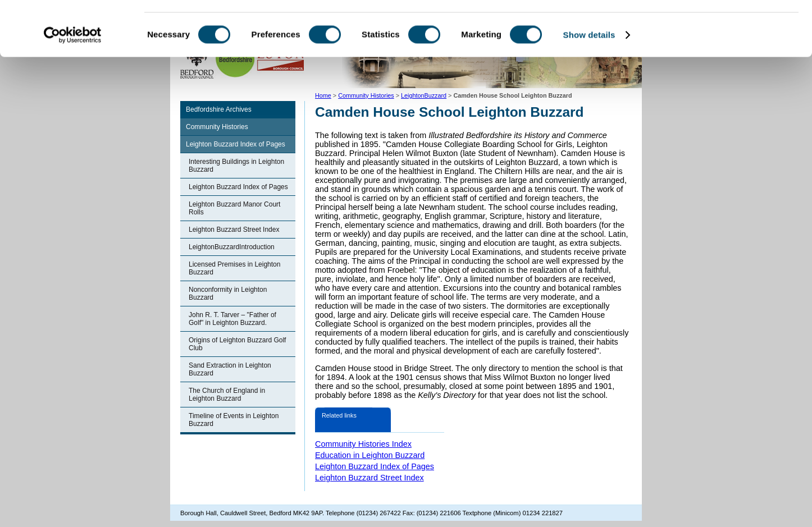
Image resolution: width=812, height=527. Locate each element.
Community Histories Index (363, 444)
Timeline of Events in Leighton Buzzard (234, 420)
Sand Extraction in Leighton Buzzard (230, 369)
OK (719, 28)
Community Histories (217, 127)
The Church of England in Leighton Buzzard (227, 395)
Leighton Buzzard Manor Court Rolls (234, 208)
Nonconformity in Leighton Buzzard (228, 294)
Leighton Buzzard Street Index (234, 230)
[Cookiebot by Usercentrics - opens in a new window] (73, 86)
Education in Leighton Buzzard (370, 455)
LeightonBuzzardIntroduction (232, 247)
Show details (589, 86)
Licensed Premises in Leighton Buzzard (234, 268)
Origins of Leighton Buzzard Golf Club (237, 344)
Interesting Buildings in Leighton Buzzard (236, 166)
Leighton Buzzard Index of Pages (236, 144)
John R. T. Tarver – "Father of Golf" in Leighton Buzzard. (232, 319)
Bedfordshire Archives (219, 109)
